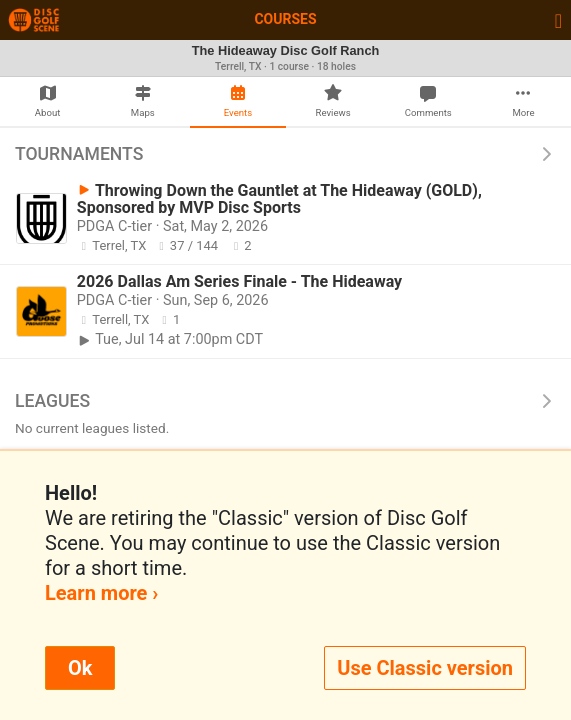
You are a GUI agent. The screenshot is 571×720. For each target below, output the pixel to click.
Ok (80, 668)
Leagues (285, 401)
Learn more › (101, 593)
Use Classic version (425, 668)
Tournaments (285, 154)
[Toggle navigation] (558, 20)
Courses (285, 19)
